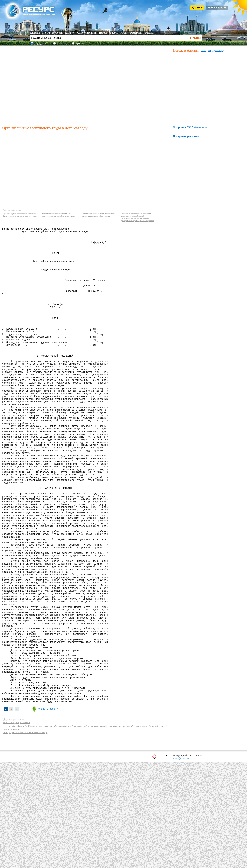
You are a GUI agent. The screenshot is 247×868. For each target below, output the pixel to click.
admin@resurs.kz (181, 864)
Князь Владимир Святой (16, 827)
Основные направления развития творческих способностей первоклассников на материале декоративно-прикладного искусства (137, 217)
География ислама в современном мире (25, 838)
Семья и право (11, 834)
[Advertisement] (36, 85)
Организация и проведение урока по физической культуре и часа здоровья (20, 215)
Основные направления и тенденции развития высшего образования (98, 215)
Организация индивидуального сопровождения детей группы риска (58, 215)
